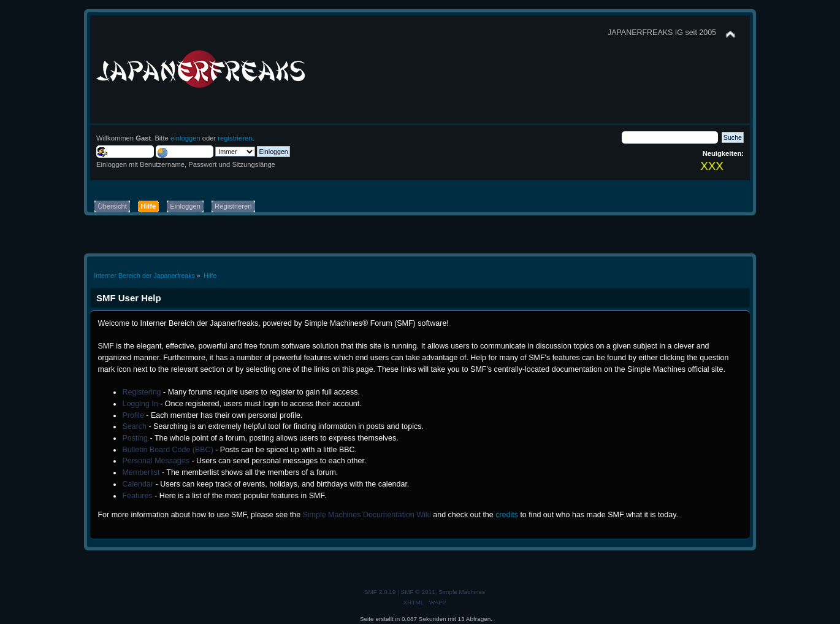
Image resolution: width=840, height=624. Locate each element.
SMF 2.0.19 (380, 592)
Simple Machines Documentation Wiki (367, 515)
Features (137, 496)
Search (134, 426)
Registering (141, 392)
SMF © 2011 (418, 592)
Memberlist (141, 472)
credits (507, 515)
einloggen (185, 138)
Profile (133, 415)
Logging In (140, 404)
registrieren (235, 138)
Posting (135, 438)
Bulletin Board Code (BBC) (167, 450)
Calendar (138, 484)
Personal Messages (156, 461)
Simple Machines (462, 592)
